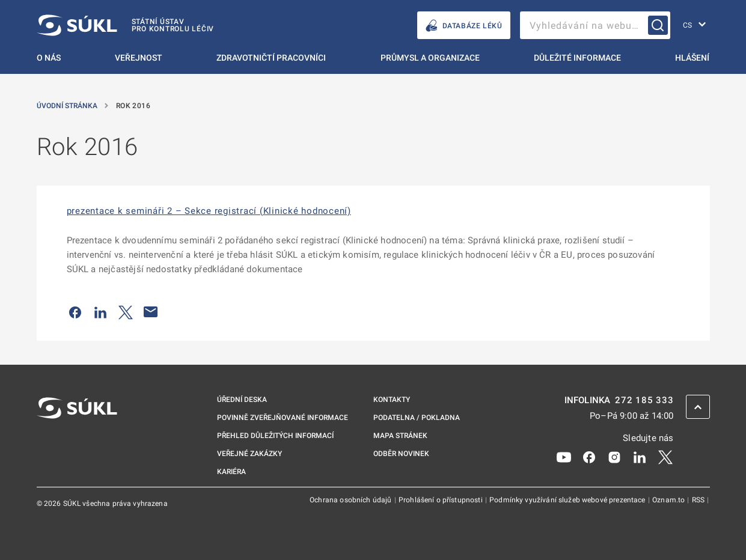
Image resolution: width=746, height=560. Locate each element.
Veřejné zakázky (249, 454)
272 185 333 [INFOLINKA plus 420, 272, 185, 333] (644, 400)
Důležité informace (577, 58)
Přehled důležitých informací (275, 436)
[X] (665, 457)
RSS (699, 500)
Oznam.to (669, 500)
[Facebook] (589, 457)
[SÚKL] (126, 25)
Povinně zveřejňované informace (283, 418)
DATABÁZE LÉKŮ (464, 26)
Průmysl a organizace (430, 58)
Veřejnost (139, 58)
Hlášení (692, 58)
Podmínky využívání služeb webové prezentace (568, 500)
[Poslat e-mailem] (151, 312)
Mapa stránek (400, 436)
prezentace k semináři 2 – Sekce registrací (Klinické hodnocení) (209, 211)
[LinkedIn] (640, 457)
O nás (49, 58)
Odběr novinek (401, 454)
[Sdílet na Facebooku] (75, 312)
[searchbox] (595, 25)
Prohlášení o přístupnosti (442, 500)
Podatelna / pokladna (417, 418)
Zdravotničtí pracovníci (271, 58)
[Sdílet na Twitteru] (126, 312)
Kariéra (231, 472)
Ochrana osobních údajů (351, 500)
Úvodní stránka (68, 106)
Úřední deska (242, 400)
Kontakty (392, 400)
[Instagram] (614, 457)
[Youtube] (564, 457)
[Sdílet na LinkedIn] (100, 312)
